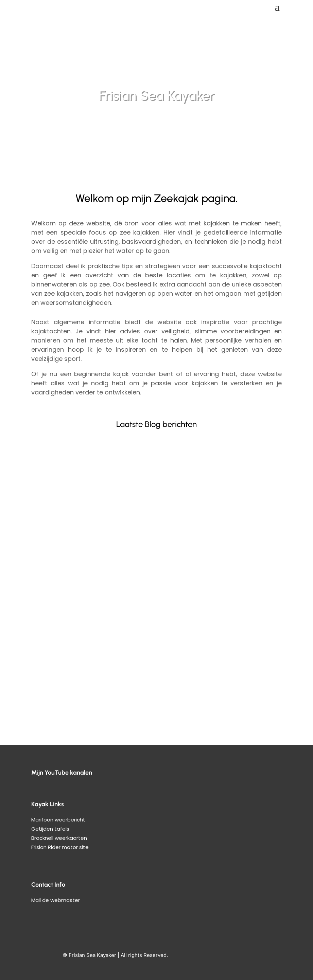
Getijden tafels (50, 829)
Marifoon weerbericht (58, 820)
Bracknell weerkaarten (59, 838)
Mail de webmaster (56, 900)
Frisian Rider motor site (60, 847)
